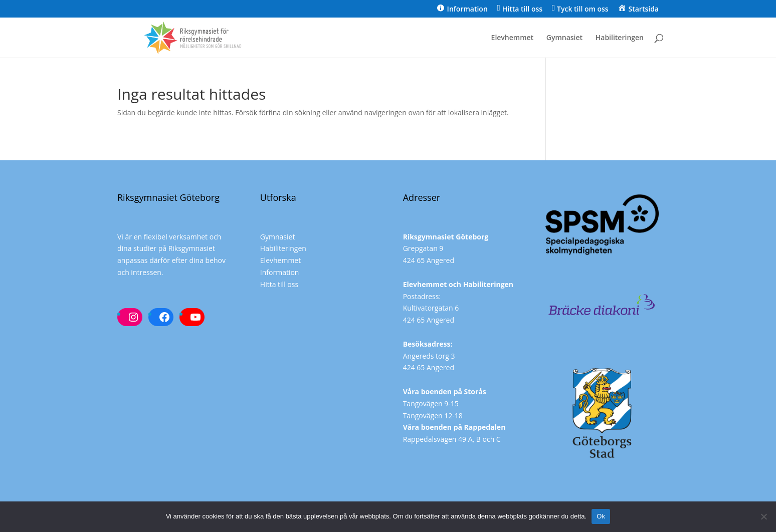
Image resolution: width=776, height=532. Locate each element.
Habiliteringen (620, 38)
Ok (601, 516)
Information (280, 272)
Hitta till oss (279, 284)
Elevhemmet (513, 38)
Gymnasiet (564, 38)
